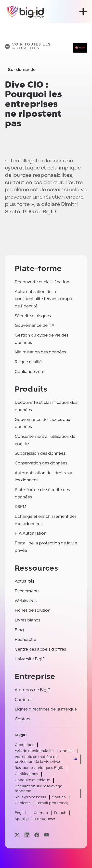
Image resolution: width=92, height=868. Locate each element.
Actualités (25, 581)
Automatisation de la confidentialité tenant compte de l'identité (44, 299)
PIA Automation (31, 533)
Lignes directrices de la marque (46, 709)
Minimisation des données (40, 352)
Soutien (59, 797)
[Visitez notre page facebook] (37, 835)
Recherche (25, 639)
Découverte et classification (42, 282)
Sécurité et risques (33, 316)
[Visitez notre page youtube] (47, 835)
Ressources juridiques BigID (39, 768)
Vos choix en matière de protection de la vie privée (38, 759)
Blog (19, 630)
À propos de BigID (33, 690)
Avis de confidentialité (34, 751)
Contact (23, 719)
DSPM (20, 507)
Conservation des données (41, 463)
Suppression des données (40, 453)
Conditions (24, 745)
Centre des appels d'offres (40, 649)
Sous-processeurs (30, 797)
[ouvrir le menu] (83, 12)
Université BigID (30, 659)
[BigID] (26, 12)
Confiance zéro (30, 372)
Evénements (27, 591)
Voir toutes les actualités (28, 46)
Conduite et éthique (32, 780)
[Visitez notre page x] (17, 835)
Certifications (26, 774)
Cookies (67, 751)
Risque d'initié (28, 362)
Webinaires (26, 601)
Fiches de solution (33, 610)
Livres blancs (27, 620)
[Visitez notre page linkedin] (27, 835)
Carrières (24, 700)
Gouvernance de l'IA (35, 325)
